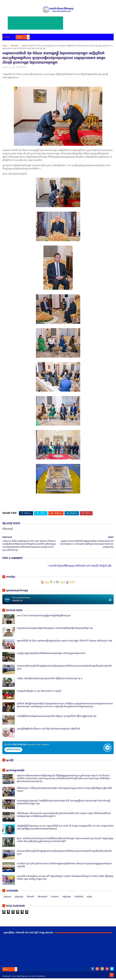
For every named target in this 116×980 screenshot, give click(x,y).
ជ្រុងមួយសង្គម (19, 898)
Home (6, 38)
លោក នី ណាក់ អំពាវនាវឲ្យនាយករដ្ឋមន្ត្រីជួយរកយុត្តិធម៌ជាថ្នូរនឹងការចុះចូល (44, 617)
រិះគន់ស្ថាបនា (55, 898)
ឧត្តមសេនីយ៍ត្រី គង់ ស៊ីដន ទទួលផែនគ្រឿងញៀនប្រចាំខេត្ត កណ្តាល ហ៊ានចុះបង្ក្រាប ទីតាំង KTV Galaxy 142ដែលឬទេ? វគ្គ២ (64, 643)
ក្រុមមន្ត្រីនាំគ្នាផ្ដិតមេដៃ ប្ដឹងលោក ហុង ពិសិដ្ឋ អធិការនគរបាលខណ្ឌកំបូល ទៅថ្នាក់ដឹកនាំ (48, 731)
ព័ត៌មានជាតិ (14, 46)
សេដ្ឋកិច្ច (89, 898)
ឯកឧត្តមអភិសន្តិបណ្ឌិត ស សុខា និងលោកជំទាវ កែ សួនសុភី (39, 693)
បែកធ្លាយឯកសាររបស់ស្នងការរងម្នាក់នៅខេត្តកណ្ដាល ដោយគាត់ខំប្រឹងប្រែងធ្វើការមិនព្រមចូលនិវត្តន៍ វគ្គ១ (55, 630)
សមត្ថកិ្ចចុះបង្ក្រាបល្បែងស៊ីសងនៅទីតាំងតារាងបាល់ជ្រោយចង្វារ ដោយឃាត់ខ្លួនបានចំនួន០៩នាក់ (51, 655)
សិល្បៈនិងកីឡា (79, 898)
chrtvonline (22, 978)
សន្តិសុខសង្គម (67, 898)
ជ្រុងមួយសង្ (8, 898)
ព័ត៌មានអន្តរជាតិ (42, 898)
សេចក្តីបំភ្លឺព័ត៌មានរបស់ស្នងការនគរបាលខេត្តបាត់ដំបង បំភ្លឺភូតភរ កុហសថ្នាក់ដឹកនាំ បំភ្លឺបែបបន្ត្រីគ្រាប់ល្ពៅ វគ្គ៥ (57, 718)
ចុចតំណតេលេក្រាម (13, 751)
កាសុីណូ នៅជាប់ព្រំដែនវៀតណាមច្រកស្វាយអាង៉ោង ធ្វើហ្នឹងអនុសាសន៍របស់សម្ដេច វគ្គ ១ (50, 680)
